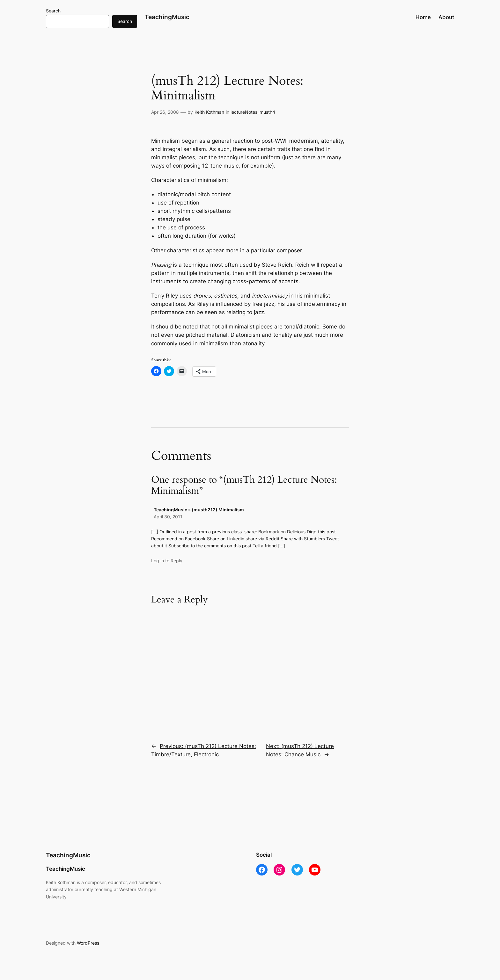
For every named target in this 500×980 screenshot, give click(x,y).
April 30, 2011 (168, 517)
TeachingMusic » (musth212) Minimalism (199, 510)
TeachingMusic (167, 17)
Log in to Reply (167, 561)
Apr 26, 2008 (165, 112)
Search (53, 11)
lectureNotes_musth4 (253, 112)
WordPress (88, 943)
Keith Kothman (209, 112)
